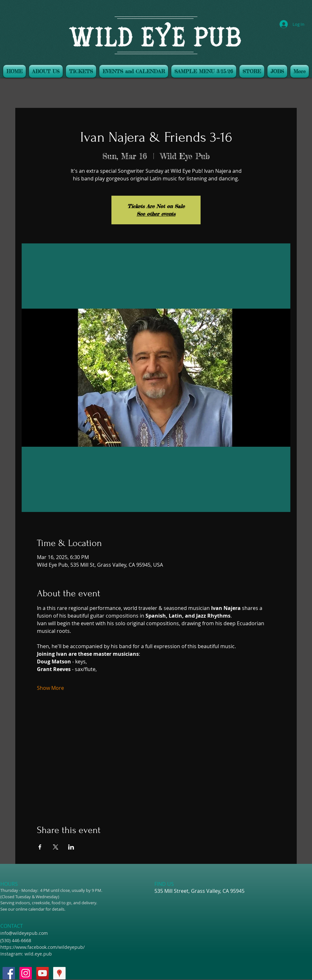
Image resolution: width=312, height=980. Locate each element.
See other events (156, 214)
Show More (50, 688)
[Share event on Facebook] (40, 847)
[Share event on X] (56, 847)
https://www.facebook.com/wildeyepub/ (43, 947)
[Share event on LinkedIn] (71, 847)
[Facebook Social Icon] (9, 973)
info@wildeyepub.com (24, 933)
